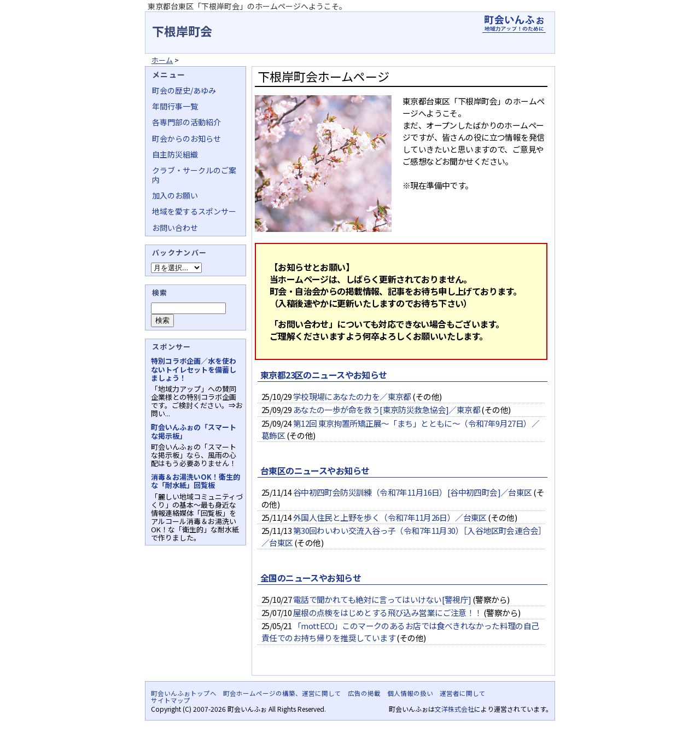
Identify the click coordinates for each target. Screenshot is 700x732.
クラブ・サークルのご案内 (194, 175)
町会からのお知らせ (186, 138)
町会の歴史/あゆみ (184, 90)
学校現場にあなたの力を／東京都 (352, 396)
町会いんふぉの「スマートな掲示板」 (194, 431)
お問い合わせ (175, 228)
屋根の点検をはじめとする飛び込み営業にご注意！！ (388, 612)
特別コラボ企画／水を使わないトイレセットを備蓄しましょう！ (194, 369)
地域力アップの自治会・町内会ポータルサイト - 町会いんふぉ (514, 24)
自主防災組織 (175, 154)
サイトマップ (171, 700)
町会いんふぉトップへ (184, 693)
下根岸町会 (182, 31)
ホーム (162, 60)
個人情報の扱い (410, 693)
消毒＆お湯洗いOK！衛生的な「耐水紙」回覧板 (196, 481)
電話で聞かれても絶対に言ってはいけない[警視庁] (382, 599)
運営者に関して (463, 693)
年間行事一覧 (175, 106)
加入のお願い (175, 195)
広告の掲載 (364, 693)
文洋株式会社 (454, 709)
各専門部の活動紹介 (186, 122)
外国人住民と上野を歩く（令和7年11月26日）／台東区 (390, 517)
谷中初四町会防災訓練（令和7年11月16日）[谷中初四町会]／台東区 (413, 492)
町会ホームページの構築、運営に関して (282, 693)
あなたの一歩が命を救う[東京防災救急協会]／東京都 (387, 409)
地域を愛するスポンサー (194, 211)
